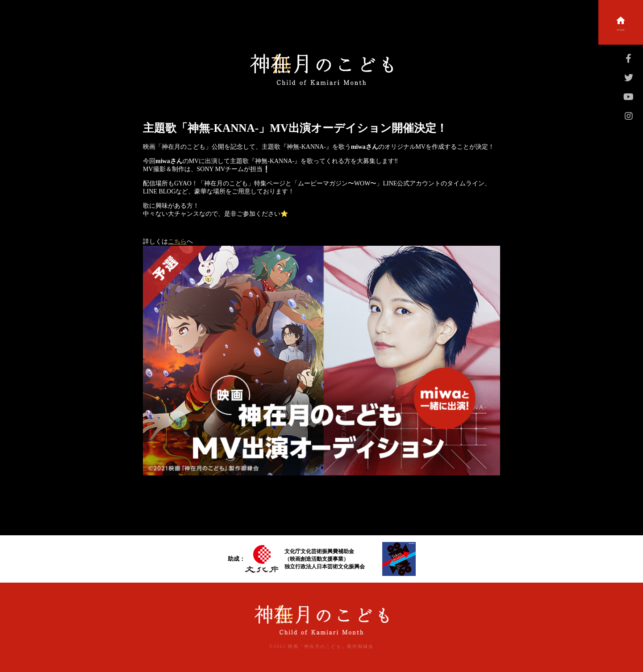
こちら (177, 241)
